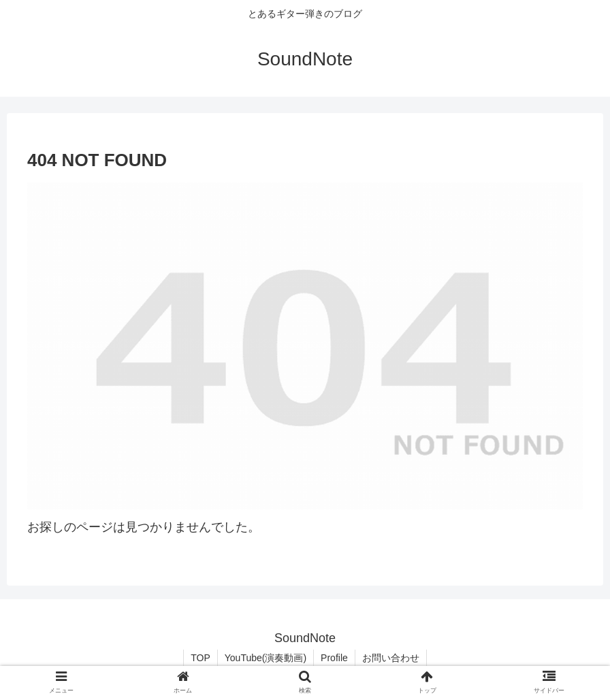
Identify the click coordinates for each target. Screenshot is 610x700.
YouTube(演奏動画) (266, 658)
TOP (200, 658)
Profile (334, 658)
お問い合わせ (391, 658)
